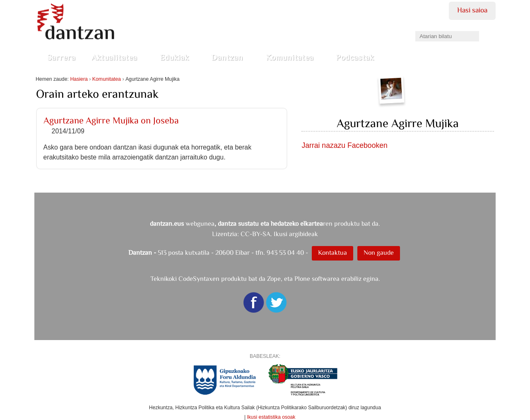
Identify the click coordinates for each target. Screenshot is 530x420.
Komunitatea (293, 57)
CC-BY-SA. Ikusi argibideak (279, 234)
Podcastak (358, 57)
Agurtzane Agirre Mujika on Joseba (111, 120)
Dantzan (230, 57)
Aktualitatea (118, 57)
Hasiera (79, 79)
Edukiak (178, 57)
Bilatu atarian (415, 28)
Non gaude (379, 252)
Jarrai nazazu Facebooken (344, 145)
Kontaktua (332, 252)
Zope (274, 279)
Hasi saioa (472, 10)
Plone (302, 279)
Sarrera (61, 57)
